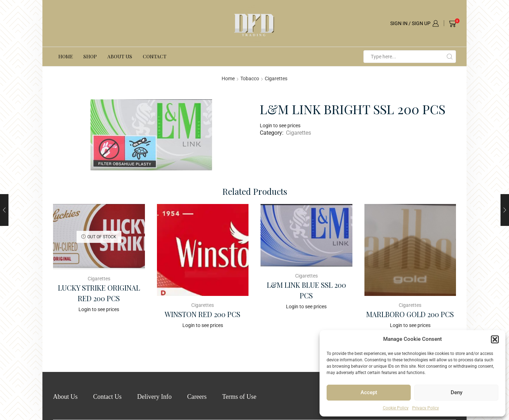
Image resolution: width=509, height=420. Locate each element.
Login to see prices (280, 126)
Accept (369, 392)
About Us (120, 56)
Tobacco (250, 78)
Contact (155, 56)
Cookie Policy (396, 408)
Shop (90, 56)
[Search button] (450, 57)
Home (66, 56)
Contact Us (108, 397)
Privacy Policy (426, 408)
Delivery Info (154, 397)
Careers (197, 397)
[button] (495, 339)
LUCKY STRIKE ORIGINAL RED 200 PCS (99, 293)
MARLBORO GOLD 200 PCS (410, 314)
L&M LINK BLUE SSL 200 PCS (306, 290)
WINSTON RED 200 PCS (203, 314)
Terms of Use (239, 397)
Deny (457, 392)
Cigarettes (276, 78)
